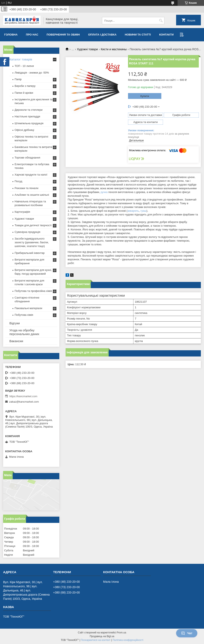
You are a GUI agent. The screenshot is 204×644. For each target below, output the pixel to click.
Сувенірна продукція (27, 232)
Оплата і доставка (102, 35)
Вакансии (16, 341)
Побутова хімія (24, 315)
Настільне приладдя (27, 116)
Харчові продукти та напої (31, 175)
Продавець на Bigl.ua (102, 636)
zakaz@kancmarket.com (24, 402)
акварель (133, 211)
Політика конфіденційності (128, 640)
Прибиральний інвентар (30, 253)
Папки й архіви (24, 93)
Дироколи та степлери (29, 110)
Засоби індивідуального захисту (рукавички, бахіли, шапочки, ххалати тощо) (32, 242)
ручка (104, 192)
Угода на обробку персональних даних (24, 332)
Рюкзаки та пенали (26, 188)
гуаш (144, 211)
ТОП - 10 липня (24, 66)
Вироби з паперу (25, 86)
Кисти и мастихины (114, 49)
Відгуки (15, 323)
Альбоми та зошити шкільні (32, 195)
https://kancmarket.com (23, 396)
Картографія (22, 212)
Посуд (18, 181)
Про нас (32, 35)
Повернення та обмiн (63, 35)
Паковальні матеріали (28, 308)
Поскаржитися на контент (96, 640)
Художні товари (87, 49)
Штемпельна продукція (29, 123)
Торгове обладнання (27, 158)
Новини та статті (138, 35)
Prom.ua (121, 633)
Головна (11, 35)
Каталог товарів (21, 59)
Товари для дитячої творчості (33, 225)
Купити (145, 96)
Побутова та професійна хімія (33, 291)
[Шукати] (161, 21)
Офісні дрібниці (24, 130)
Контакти (167, 35)
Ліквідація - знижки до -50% (32, 73)
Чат (187, 633)
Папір (18, 79)
